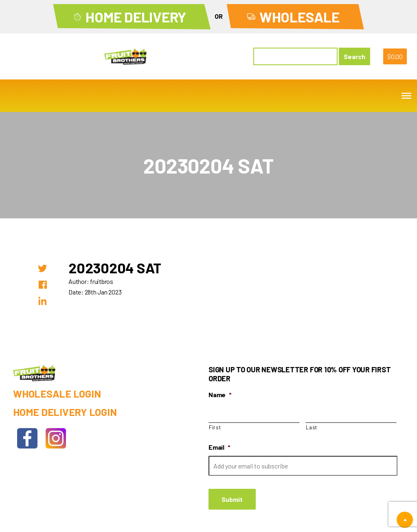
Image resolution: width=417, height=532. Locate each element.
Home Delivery (136, 17)
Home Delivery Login (65, 412)
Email (219, 447)
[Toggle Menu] (406, 96)
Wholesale (300, 17)
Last (312, 427)
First (215, 427)
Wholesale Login (57, 394)
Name (220, 395)
